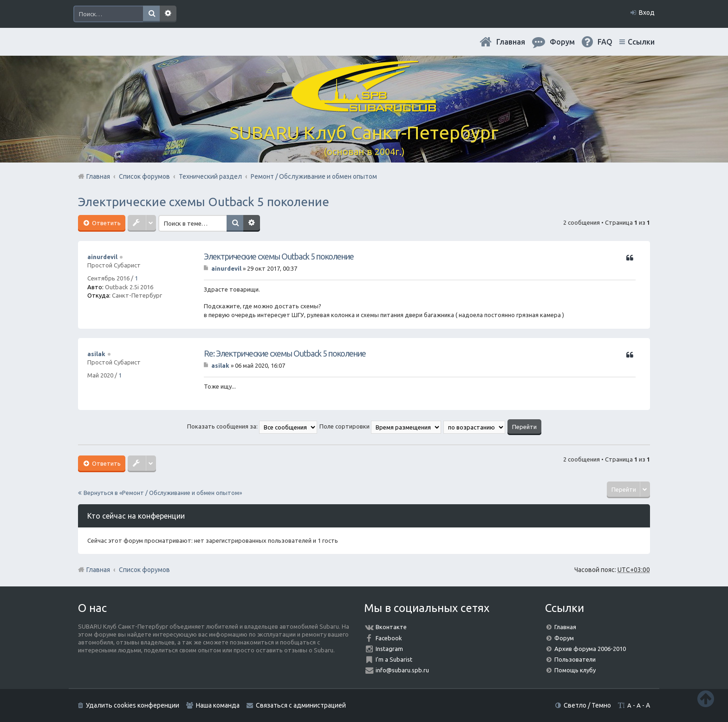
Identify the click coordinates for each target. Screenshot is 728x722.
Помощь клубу (575, 670)
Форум (564, 638)
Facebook (389, 638)
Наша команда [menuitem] (218, 705)
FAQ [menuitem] (605, 42)
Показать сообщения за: (252, 426)
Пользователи (575, 659)
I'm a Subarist (394, 659)
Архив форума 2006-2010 (590, 649)
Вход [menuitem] (647, 13)
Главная (511, 42)
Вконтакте (391, 627)
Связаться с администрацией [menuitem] (301, 705)
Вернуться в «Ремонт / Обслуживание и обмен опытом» (163, 493)
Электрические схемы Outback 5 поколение (204, 202)
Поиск (151, 14)
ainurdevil (102, 257)
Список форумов (144, 570)
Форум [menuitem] (562, 42)
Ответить (106, 223)
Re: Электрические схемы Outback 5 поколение (285, 353)
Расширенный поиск (168, 14)
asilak (96, 354)
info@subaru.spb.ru (402, 670)
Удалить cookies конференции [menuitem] (133, 705)
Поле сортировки (380, 426)
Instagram (389, 649)
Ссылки (641, 42)
